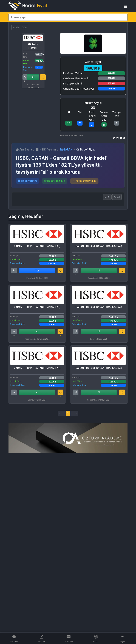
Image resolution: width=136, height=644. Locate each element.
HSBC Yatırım (46, 150)
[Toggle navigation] (125, 7)
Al (33, 77)
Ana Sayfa (24, 150)
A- (107, 197)
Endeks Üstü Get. (104, 116)
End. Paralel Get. (92, 116)
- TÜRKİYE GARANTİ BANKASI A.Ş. (33, 47)
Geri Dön (20, 27)
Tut (80, 112)
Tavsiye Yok (117, 114)
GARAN (66, 150)
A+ (117, 197)
